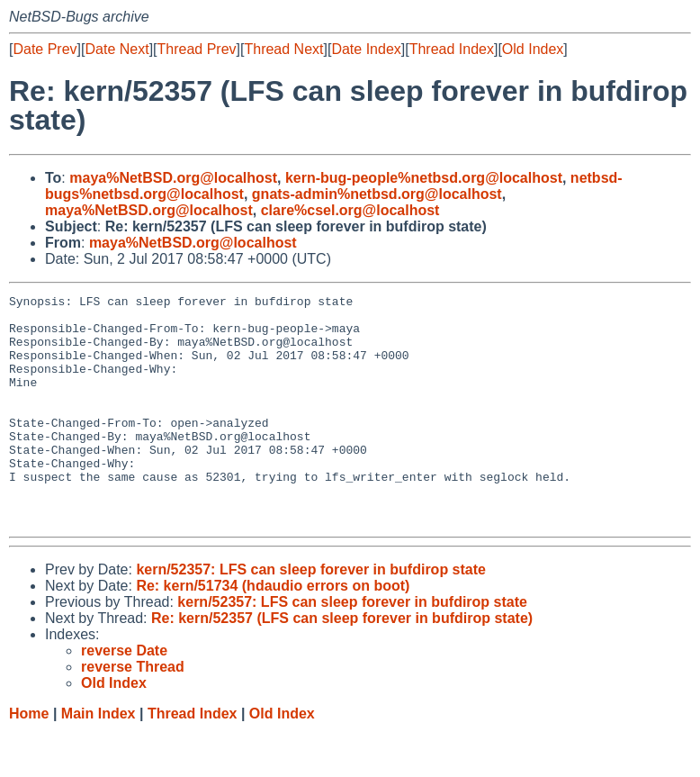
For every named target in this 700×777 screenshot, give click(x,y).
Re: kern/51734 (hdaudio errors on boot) (273, 632)
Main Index (99, 759)
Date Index (366, 49)
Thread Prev (197, 49)
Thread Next (283, 49)
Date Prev (45, 49)
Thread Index (452, 49)
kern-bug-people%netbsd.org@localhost (424, 178)
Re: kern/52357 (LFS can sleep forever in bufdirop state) (342, 664)
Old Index (533, 49)
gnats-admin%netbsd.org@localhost (377, 194)
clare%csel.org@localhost (350, 210)
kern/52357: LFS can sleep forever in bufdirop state (311, 615)
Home (29, 759)
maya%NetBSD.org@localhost (173, 178)
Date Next (117, 49)
